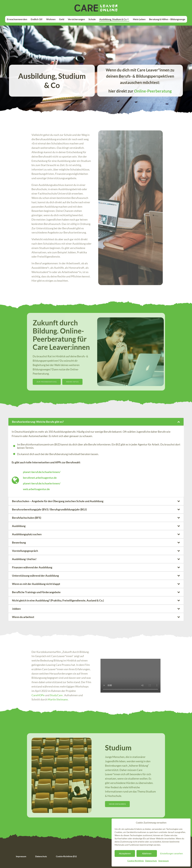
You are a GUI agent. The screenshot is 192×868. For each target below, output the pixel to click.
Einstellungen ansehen (171, 853)
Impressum (164, 861)
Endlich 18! (37, 19)
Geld (62, 19)
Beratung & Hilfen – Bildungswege (167, 19)
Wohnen (51, 19)
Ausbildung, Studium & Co (114, 19)
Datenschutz (151, 861)
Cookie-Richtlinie (136, 861)
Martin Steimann (58, 699)
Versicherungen (76, 19)
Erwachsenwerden (17, 19)
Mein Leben (139, 19)
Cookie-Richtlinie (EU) (66, 856)
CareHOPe (38, 695)
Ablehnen (147, 853)
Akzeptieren (125, 853)
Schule (92, 19)
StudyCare (56, 695)
